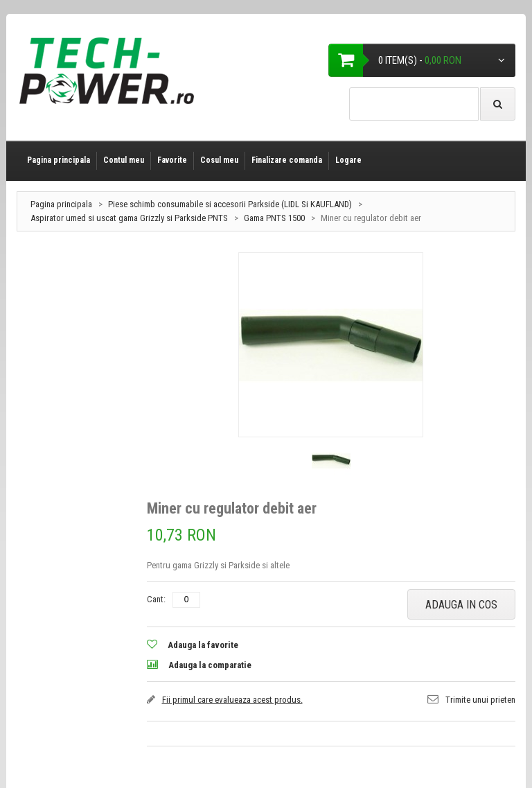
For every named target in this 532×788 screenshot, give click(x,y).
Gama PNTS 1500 (274, 218)
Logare (348, 160)
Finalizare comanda (287, 160)
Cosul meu (219, 160)
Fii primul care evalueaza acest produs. (232, 700)
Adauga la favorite (203, 645)
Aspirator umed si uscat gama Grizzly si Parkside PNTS (130, 218)
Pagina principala (59, 160)
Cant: (156, 599)
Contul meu (124, 160)
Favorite (172, 160)
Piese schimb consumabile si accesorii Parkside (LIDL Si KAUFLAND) (230, 204)
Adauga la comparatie (210, 665)
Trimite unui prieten (480, 700)
